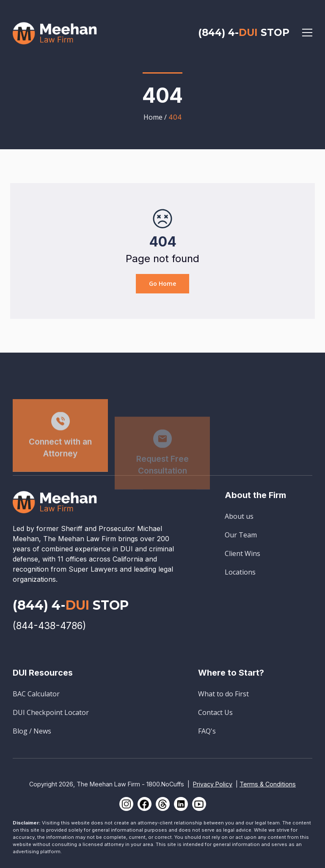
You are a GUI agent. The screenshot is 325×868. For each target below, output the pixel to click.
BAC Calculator (36, 694)
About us (239, 516)
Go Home (162, 283)
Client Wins (242, 553)
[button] (307, 33)
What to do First (223, 694)
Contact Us (215, 712)
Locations (240, 572)
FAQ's (207, 731)
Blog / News (32, 731)
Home (153, 117)
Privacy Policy (213, 784)
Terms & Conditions (268, 784)
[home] (55, 32)
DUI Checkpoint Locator (51, 712)
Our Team (241, 535)
